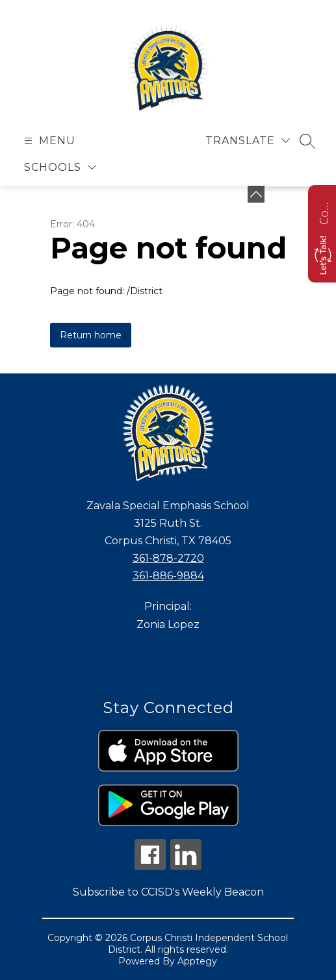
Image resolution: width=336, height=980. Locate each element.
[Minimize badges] (256, 194)
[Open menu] (48, 141)
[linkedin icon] (186, 867)
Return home (91, 335)
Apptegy (197, 961)
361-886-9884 (168, 576)
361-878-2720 (168, 558)
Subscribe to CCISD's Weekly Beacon (168, 892)
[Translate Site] (248, 141)
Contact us (324, 212)
